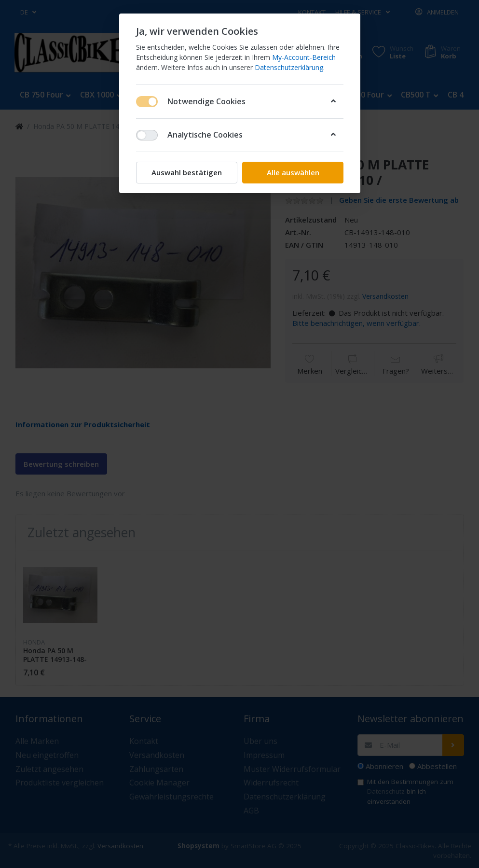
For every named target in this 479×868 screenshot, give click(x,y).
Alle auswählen (293, 172)
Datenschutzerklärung (289, 67)
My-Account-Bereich (304, 57)
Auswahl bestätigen (187, 172)
